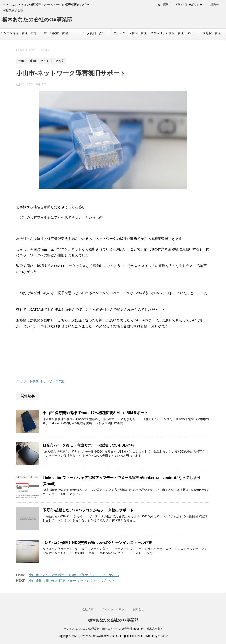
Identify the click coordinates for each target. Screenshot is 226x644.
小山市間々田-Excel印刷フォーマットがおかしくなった (72, 581)
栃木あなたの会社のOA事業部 (37, 20)
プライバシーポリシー (188, 5)
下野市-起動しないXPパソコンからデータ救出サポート (88, 510)
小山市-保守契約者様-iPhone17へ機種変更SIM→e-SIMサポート (95, 413)
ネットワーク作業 (52, 381)
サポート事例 (29, 381)
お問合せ (214, 5)
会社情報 (163, 5)
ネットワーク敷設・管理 (204, 33)
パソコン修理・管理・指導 (19, 33)
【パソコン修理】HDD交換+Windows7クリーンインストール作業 (97, 543)
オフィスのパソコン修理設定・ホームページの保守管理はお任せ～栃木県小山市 (113, 628)
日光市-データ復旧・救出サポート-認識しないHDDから (88, 445)
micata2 (163, 635)
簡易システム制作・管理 (167, 33)
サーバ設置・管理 (56, 33)
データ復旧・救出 (93, 33)
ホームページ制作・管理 (130, 33)
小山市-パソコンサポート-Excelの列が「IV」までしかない (74, 575)
